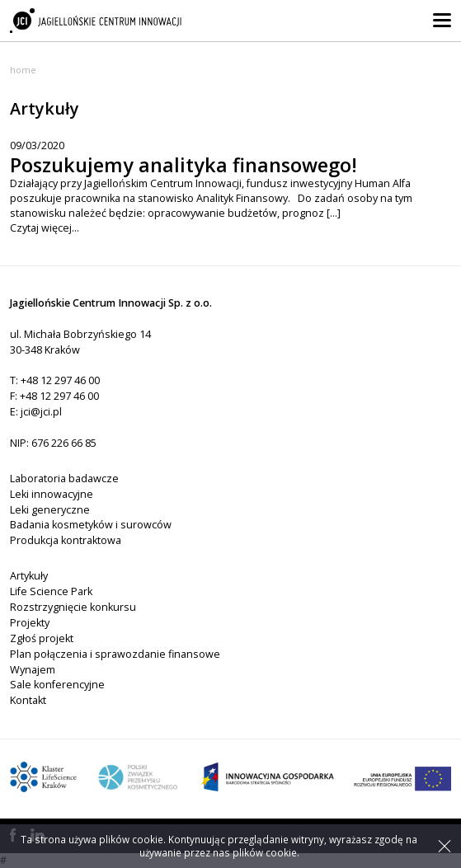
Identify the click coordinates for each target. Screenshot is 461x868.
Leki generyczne (50, 510)
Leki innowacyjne (52, 494)
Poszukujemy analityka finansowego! (183, 165)
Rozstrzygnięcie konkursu (73, 607)
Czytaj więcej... (45, 228)
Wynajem (33, 670)
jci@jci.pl (41, 412)
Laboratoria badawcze (64, 479)
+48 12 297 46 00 (60, 380)
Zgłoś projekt (42, 638)
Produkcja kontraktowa (66, 540)
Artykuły (29, 576)
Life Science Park (51, 591)
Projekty (30, 623)
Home (23, 70)
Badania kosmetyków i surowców (91, 525)
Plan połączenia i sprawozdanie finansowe (115, 654)
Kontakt (28, 700)
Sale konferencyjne (57, 685)
